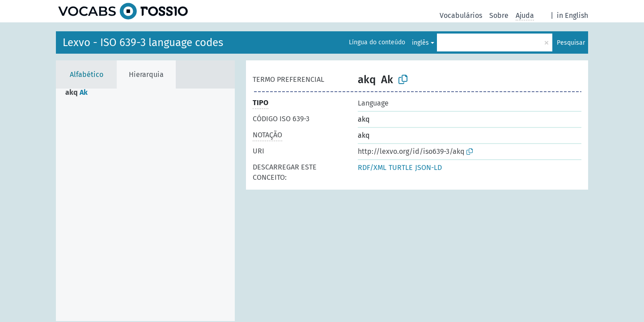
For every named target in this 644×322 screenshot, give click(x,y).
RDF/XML (372, 167)
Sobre (499, 15)
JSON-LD (428, 167)
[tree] (145, 205)
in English (572, 15)
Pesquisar (571, 43)
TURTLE (401, 167)
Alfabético (87, 74)
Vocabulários (461, 15)
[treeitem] (80, 93)
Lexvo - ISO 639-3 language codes (143, 42)
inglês (420, 43)
